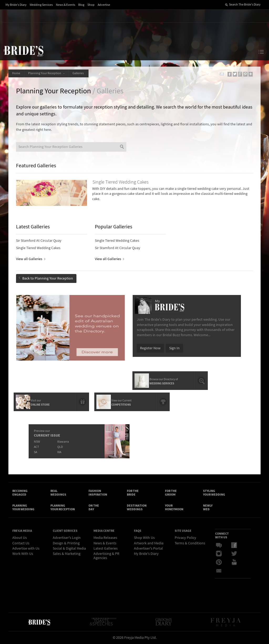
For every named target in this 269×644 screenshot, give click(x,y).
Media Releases (105, 538)
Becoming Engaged (20, 492)
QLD (60, 446)
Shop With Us (144, 538)
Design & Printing (66, 544)
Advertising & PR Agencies (106, 556)
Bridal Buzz (219, 546)
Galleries (79, 73)
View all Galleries (31, 259)
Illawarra (63, 441)
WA (59, 451)
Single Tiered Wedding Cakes (38, 248)
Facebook (234, 546)
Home (16, 73)
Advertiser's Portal (148, 549)
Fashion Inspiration (98, 492)
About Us (20, 538)
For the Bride (133, 492)
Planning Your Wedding (23, 508)
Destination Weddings (137, 508)
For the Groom (171, 492)
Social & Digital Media (69, 549)
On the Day (94, 508)
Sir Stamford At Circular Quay (39, 241)
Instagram (219, 554)
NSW (37, 441)
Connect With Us (222, 536)
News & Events (66, 5)
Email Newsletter (219, 571)
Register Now (150, 348)
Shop (91, 5)
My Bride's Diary (16, 5)
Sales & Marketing (67, 554)
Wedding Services (41, 5)
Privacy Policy (185, 538)
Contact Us (21, 544)
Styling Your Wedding (214, 492)
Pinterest (219, 562)
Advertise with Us (26, 549)
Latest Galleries (106, 549)
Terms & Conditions (190, 544)
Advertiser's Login (67, 538)
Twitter (234, 554)
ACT (36, 446)
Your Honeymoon (174, 508)
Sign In (174, 348)
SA (35, 451)
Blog (81, 5)
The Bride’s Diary (23, 51)
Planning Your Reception (47, 73)
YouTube (234, 562)
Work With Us (23, 554)
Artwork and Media (149, 544)
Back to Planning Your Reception (46, 278)
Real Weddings (58, 492)
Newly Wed (208, 508)
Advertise (104, 5)
